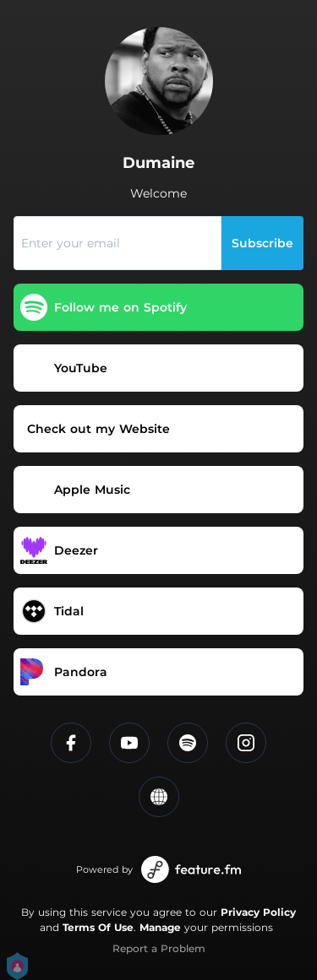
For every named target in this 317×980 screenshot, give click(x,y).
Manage (160, 927)
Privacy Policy (258, 912)
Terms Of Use (98, 927)
